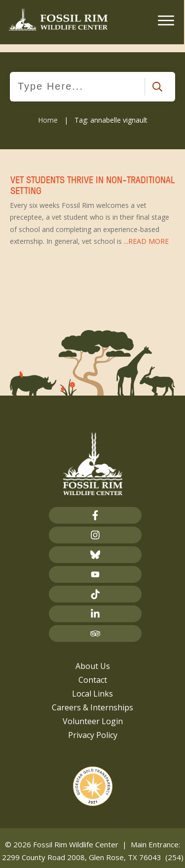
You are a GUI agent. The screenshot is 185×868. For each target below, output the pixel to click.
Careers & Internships (92, 699)
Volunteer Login (93, 712)
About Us (93, 657)
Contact (93, 671)
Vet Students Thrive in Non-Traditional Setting (92, 202)
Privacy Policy (93, 726)
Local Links (92, 685)
